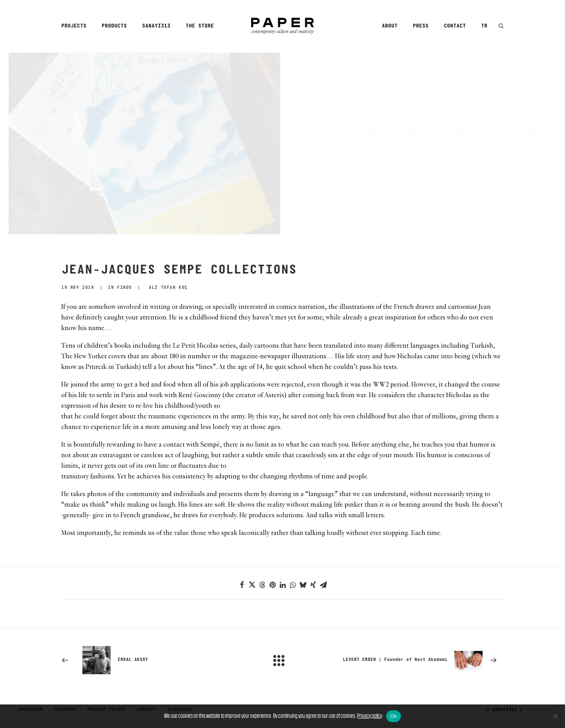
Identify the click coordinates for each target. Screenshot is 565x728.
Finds (421, 119)
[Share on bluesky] (303, 585)
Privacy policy (370, 716)
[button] (501, 26)
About (390, 26)
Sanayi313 (156, 26)
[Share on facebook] (242, 585)
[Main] (282, 660)
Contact (455, 26)
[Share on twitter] (252, 585)
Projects (74, 26)
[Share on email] (323, 585)
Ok (393, 716)
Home (404, 119)
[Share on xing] (313, 585)
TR (484, 26)
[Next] (415, 660)
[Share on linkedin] (282, 585)
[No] (555, 716)
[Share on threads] (262, 585)
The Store (200, 26)
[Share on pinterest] (272, 585)
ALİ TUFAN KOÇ (486, 170)
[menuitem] (77, 26)
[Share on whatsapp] (293, 585)
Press (421, 26)
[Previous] (150, 660)
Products (114, 26)
